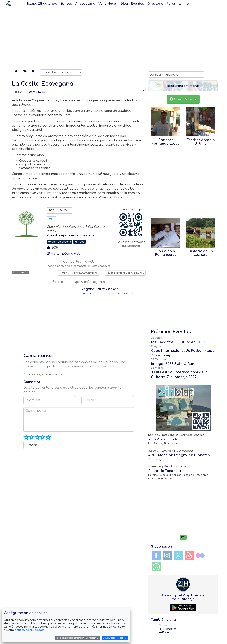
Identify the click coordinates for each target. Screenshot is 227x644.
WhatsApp (156, 567)
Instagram (167, 555)
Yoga (80, 242)
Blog (124, 4)
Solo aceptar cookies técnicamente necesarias (78, 638)
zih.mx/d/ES (131, 246)
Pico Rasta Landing (165, 439)
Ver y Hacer (108, 4)
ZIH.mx (163, 625)
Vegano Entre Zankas (100, 289)
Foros (171, 4)
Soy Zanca (8, 3)
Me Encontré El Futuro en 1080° (178, 342)
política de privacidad (29, 630)
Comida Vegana (60, 242)
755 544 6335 (60, 210)
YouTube (189, 555)
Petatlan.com (167, 629)
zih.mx (184, 4)
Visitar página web (66, 254)
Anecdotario (85, 4)
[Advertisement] (113, 37)
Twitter (178, 555)
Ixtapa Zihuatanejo (42, 4)
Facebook (156, 555)
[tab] (19, 93)
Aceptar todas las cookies (115, 638)
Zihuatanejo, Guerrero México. (71, 235)
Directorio (155, 4)
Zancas (66, 4)
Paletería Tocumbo (165, 471)
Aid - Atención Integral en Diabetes (179, 455)
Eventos (137, 4)
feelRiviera (165, 633)
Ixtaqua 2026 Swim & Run (173, 364)
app (140, 209)
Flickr (200, 555)
